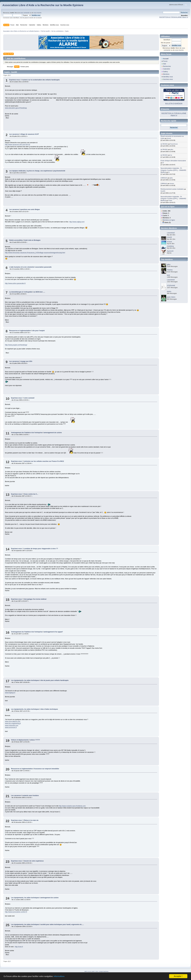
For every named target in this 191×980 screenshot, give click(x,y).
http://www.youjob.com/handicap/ (16, 345)
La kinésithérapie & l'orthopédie (21, 292)
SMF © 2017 (95, 971)
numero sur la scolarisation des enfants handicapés (41, 80)
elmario (172, 183)
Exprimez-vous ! (15, 80)
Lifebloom (164, 178)
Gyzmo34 (170, 251)
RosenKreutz (174, 144)
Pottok (170, 201)
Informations (59, 977)
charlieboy (170, 246)
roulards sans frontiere (30, 796)
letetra (169, 291)
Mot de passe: (166, 43)
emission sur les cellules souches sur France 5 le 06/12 (44, 461)
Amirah (169, 138)
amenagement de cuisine (53, 433)
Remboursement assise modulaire (172, 189)
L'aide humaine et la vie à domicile (22, 267)
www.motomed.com (12, 726)
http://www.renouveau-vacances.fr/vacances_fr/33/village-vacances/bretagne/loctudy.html (35, 253)
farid (168, 275)
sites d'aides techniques (49, 709)
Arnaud (169, 242)
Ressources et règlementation (20, 331)
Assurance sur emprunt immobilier (47, 769)
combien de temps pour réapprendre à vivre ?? (41, 549)
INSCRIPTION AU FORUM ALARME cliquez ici (174, 17)
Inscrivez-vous (168, 79)
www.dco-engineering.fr (13, 723)
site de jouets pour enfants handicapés (55, 680)
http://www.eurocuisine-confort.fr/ (16, 912)
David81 (163, 191)
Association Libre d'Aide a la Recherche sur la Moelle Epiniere (43, 5)
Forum (165, 61)
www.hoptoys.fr (10, 693)
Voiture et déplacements (20, 740)
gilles (172, 149)
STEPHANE (171, 286)
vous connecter (25, 13)
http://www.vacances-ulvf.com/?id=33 (17, 145)
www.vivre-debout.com (13, 721)
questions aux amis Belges (30, 209)
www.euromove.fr (11, 727)
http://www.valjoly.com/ (77, 222)
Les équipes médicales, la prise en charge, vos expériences (31, 171)
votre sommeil (29, 398)
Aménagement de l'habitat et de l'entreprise (27, 433)
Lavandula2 (171, 233)
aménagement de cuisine (49, 898)
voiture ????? (35, 740)
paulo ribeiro (171, 297)
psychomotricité (59, 171)
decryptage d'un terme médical (35, 599)
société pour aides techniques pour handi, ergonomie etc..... (62, 924)
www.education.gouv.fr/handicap (16, 108)
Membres (166, 74)
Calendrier (167, 69)
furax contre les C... (31, 494)
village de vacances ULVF (30, 134)
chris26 (169, 237)
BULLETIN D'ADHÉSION (174, 104)
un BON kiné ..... (39, 292)
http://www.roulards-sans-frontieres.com (72, 806)
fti (163, 163)
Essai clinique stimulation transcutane (173, 161)
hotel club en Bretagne (32, 240)
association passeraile (43, 267)
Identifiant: (167, 40)
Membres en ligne (169, 220)
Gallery (165, 72)
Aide (165, 64)
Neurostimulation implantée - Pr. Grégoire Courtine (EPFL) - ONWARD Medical (173, 170)
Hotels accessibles (16, 240)
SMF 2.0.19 (88, 971)
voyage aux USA (26, 361)
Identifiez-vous (168, 77)
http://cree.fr (19, 947)
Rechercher (167, 66)
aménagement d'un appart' (53, 632)
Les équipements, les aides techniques (25, 680)
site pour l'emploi (38, 331)
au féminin (164, 144)
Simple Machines (104, 971)
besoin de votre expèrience (34, 861)
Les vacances (14, 134)
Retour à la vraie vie (31, 820)
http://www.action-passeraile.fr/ (15, 283)
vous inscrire (37, 13)
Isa (171, 155)
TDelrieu (170, 270)
